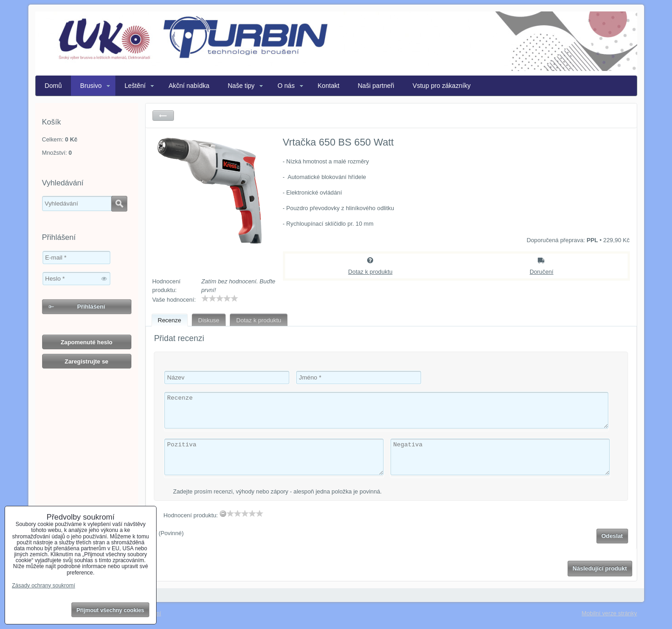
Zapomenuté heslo (86, 342)
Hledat (119, 204)
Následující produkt (600, 568)
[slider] (220, 298)
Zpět (163, 116)
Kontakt (329, 86)
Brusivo (91, 86)
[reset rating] (223, 514)
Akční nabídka (189, 86)
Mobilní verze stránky (610, 613)
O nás (286, 86)
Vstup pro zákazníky (442, 86)
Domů (54, 86)
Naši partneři (376, 86)
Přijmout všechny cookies (110, 610)
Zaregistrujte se (86, 361)
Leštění (135, 86)
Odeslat (612, 536)
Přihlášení (91, 306)
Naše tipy (241, 86)
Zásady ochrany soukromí (43, 586)
